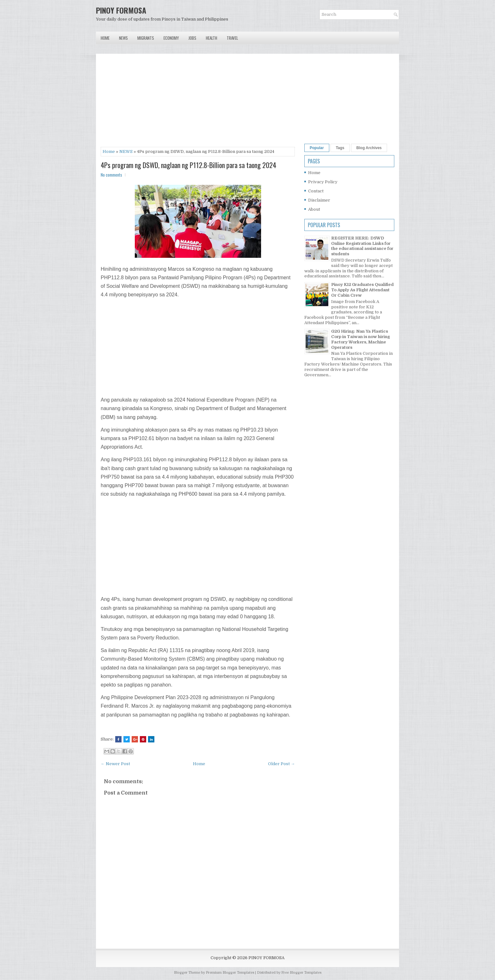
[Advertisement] (198, 103)
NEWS (126, 151)
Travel (232, 38)
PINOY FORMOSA (121, 10)
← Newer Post (115, 764)
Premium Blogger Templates (230, 973)
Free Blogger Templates (301, 973)
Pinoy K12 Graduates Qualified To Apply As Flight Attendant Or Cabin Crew (362, 290)
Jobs (192, 38)
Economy (171, 38)
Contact (316, 191)
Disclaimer (319, 200)
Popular (317, 148)
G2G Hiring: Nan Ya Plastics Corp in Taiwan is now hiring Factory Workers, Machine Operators (361, 339)
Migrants (146, 38)
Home (105, 38)
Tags (340, 148)
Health (212, 38)
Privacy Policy (323, 182)
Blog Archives (369, 148)
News (123, 38)
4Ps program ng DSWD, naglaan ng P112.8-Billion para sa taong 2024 (188, 165)
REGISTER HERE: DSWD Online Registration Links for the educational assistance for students (362, 246)
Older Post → (281, 764)
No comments (111, 175)
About (314, 209)
